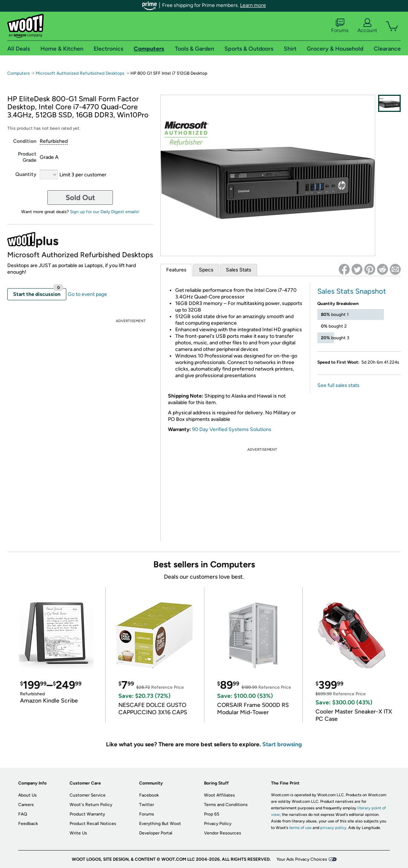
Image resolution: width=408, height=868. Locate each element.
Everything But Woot (160, 824)
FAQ (23, 814)
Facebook (149, 795)
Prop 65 (212, 814)
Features (176, 270)
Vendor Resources (223, 833)
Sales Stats (239, 270)
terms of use (300, 828)
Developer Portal (156, 833)
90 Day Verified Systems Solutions (232, 429)
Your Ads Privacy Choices (302, 859)
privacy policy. (334, 828)
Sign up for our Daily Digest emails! (105, 212)
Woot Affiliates (219, 795)
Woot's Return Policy (91, 805)
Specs (206, 270)
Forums (340, 26)
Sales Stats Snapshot (352, 291)
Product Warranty (87, 814)
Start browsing (282, 744)
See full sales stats (338, 385)
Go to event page (87, 294)
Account (367, 26)
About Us (28, 795)
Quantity (26, 174)
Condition (25, 141)
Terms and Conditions (226, 805)
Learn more (253, 5)
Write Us (78, 833)
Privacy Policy (218, 824)
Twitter (147, 805)
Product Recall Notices (93, 824)
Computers (19, 73)
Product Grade (27, 157)
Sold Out (80, 198)
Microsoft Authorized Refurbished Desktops (80, 73)
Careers (26, 805)
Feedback (28, 824)
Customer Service (88, 795)
